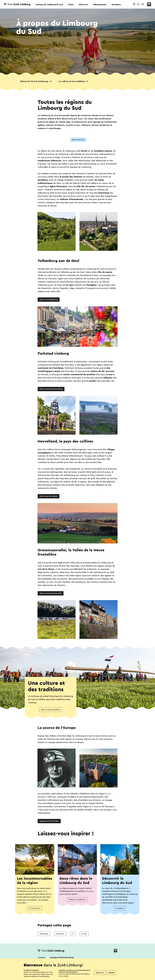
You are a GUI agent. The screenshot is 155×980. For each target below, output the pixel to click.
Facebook (60, 934)
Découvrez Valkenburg (49, 300)
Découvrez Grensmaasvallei (51, 593)
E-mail (84, 934)
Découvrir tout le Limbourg (34, 81)
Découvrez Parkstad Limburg (51, 389)
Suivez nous (42, 963)
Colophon (110, 979)
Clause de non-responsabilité (90, 979)
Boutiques (116, 5)
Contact (42, 958)
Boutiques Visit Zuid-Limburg (62, 958)
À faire (71, 5)
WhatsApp (44, 934)
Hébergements (100, 5)
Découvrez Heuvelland (49, 496)
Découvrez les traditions (51, 710)
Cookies (41, 979)
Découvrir (83, 5)
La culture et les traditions (72, 81)
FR (143, 4)
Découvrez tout (78, 140)
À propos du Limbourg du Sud (49, 5)
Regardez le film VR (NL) (49, 821)
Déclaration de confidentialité (61, 979)
